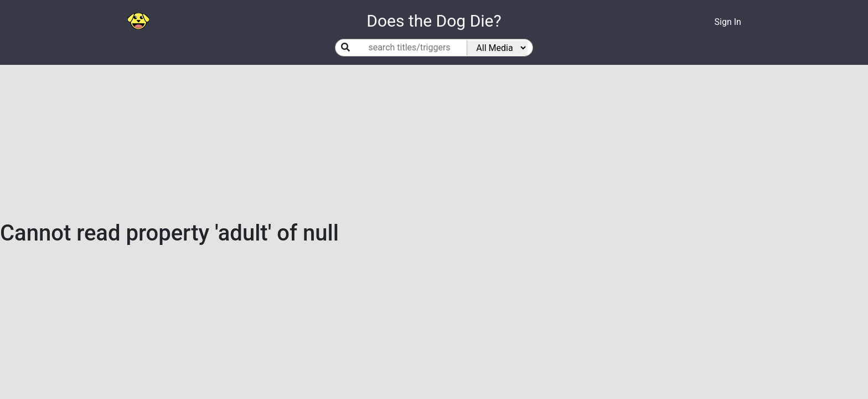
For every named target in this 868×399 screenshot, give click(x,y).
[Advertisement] (434, 142)
